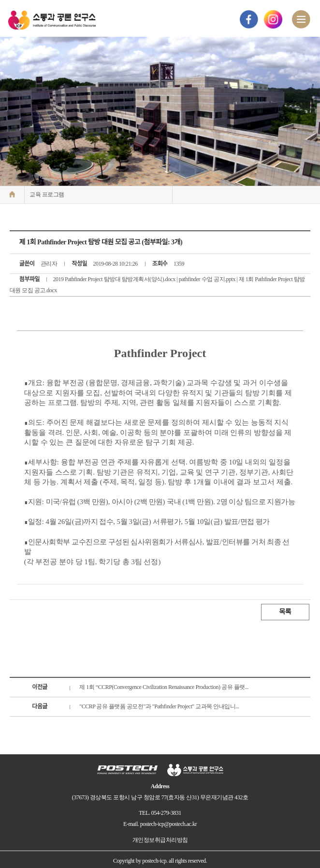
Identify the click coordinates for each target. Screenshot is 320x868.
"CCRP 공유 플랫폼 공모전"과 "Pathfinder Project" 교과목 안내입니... (159, 706)
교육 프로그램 (47, 195)
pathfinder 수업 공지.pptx (207, 279)
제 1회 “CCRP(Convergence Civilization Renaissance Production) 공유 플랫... (164, 687)
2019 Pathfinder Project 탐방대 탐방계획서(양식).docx (114, 279)
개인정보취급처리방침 (160, 840)
